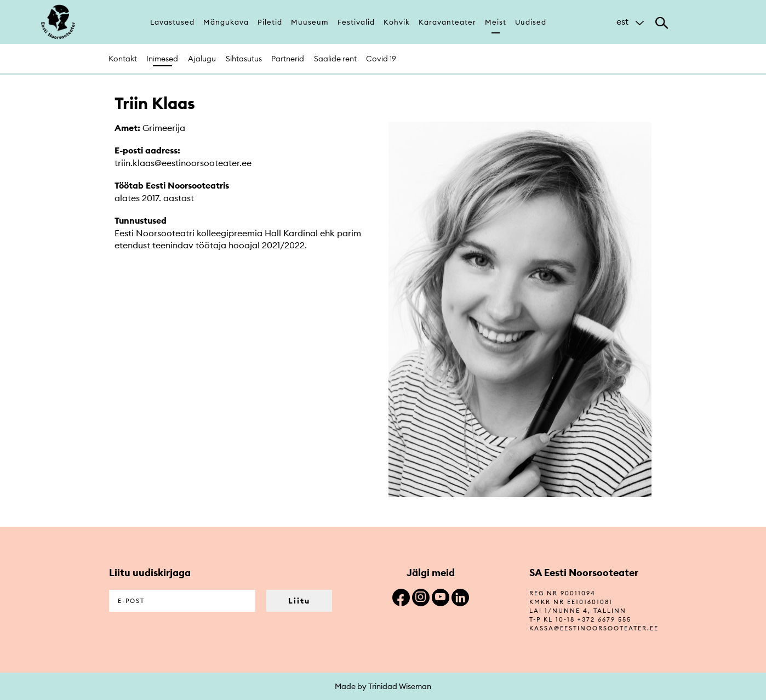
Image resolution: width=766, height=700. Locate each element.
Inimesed (162, 59)
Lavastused (172, 22)
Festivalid (356, 22)
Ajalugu (202, 59)
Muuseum (310, 22)
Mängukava (226, 22)
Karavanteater (447, 22)
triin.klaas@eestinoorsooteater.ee (183, 163)
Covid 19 (381, 59)
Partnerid (288, 59)
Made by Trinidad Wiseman (383, 686)
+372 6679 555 (604, 619)
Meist (496, 22)
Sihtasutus (244, 59)
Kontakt (123, 59)
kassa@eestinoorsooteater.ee (594, 628)
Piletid (270, 22)
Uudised (531, 22)
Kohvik (397, 22)
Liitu (299, 601)
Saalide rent (335, 59)
